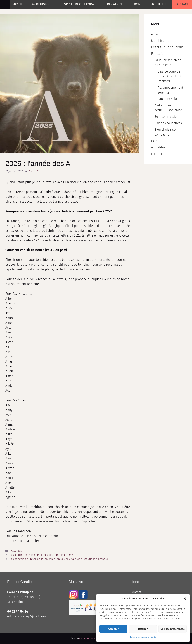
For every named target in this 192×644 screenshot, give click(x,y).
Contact (182, 4)
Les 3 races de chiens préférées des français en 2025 (42, 555)
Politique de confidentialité (143, 637)
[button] (185, 599)
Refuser (143, 629)
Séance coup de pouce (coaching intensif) (169, 76)
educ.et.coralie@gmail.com (26, 616)
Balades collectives (168, 123)
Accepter (113, 629)
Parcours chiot (168, 99)
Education (118, 4)
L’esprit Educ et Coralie (79, 4)
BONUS (139, 4)
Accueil (19, 4)
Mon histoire (43, 4)
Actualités (160, 4)
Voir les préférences (173, 629)
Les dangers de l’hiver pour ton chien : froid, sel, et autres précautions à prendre (59, 559)
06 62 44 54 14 (18, 612)
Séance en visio (165, 117)
